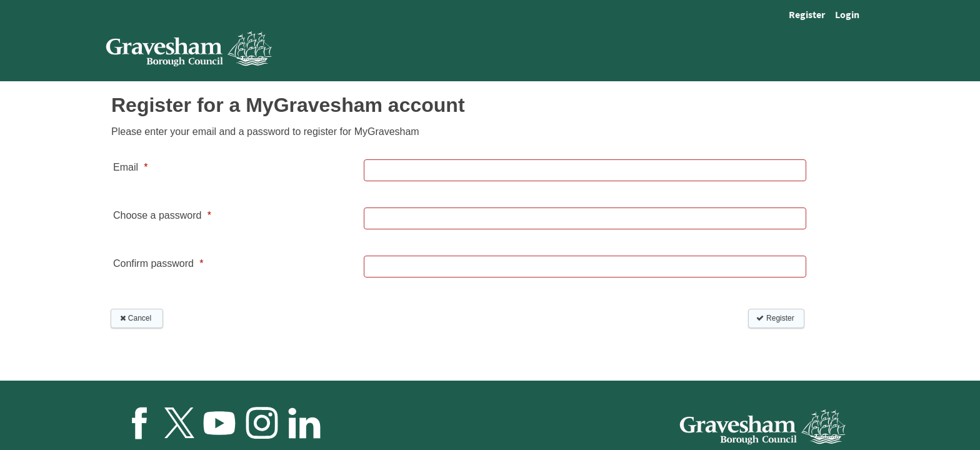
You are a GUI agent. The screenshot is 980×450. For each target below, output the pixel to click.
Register (807, 14)
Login (847, 14)
